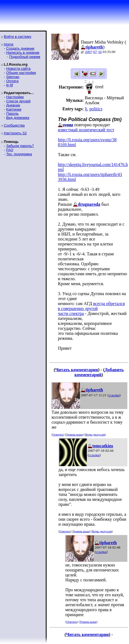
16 (100, 52)
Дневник (13, 105)
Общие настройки (21, 73)
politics (96, 109)
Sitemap (13, 77)
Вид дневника (18, 118)
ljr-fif (10, 85)
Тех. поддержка (19, 154)
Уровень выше (74, 435)
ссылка (114, 395)
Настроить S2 (15, 133)
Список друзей (18, 101)
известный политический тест (86, 130)
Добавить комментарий (99, 372)
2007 (88, 52)
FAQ (10, 150)
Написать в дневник (23, 53)
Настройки (15, 97)
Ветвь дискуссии (95, 435)
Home (9, 44)
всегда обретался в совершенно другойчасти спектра (91, 308)
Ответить (58, 435)
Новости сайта (18, 69)
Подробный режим (25, 57)
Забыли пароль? (20, 146)
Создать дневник (20, 48)
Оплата (12, 81)
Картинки (14, 109)
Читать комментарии (76, 370)
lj (86, 109)
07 (95, 52)
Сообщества (14, 125)
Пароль (12, 113)
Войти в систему (18, 37)
